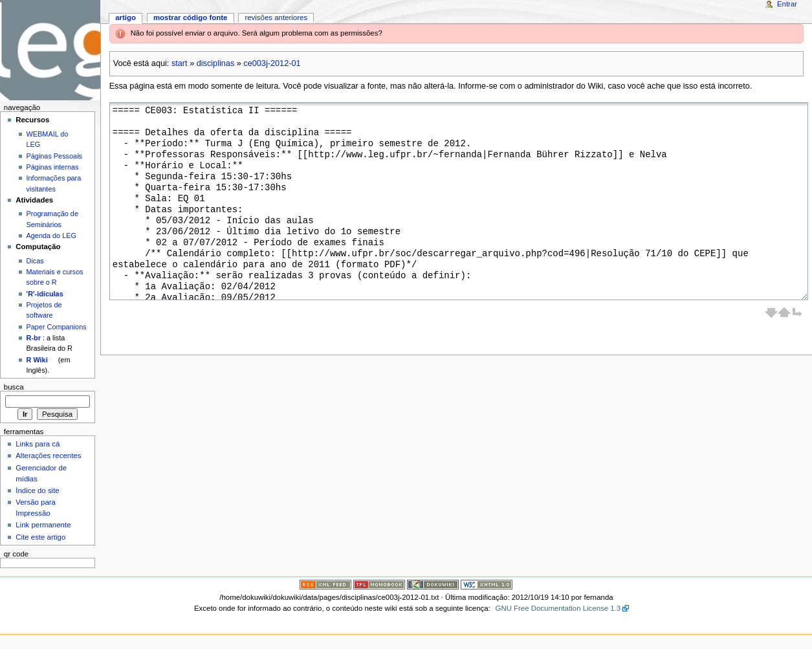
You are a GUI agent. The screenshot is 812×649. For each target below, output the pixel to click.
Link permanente (43, 525)
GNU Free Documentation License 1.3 (558, 608)
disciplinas (216, 63)
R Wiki (37, 360)
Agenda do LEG (51, 236)
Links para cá (38, 444)
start (180, 63)
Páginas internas (53, 167)
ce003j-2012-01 (272, 63)
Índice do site (38, 490)
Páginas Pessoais (54, 156)
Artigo (126, 17)
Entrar (787, 4)
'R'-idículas (45, 294)
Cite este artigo (40, 537)
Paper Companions (57, 327)
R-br (34, 338)
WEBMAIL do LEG (48, 139)
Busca (14, 387)
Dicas (35, 261)
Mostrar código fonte (191, 17)
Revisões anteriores (276, 17)
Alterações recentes (48, 456)
